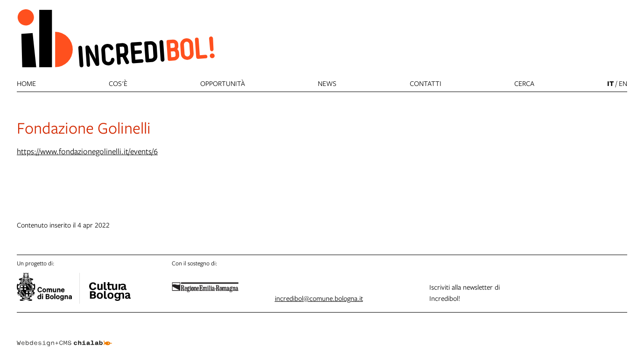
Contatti (426, 83)
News (327, 83)
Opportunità (223, 83)
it (610, 83)
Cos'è (118, 83)
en (623, 83)
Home (26, 83)
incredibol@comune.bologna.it (319, 298)
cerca (524, 83)
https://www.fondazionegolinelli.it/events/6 (87, 151)
